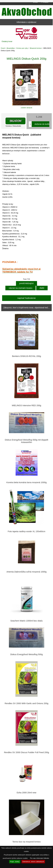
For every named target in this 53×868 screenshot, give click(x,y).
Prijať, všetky (15, 862)
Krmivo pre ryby (22, 48)
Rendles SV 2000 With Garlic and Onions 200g (26, 703)
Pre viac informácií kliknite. (40, 858)
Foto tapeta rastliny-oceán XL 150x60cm (27, 531)
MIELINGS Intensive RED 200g (26, 405)
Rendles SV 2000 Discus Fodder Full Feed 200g (26, 752)
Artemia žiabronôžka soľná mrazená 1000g (26, 572)
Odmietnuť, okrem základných (33, 862)
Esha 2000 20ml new (26, 793)
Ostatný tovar (7, 41)
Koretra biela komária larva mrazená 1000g (26, 482)
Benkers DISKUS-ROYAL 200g (26, 356)
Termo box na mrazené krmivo (26, 842)
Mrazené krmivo (36, 48)
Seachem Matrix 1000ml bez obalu (26, 621)
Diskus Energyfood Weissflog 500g (27, 654)
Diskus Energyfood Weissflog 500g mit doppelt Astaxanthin (26, 441)
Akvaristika (10, 48)
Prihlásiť (45, 2)
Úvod (35, 2)
